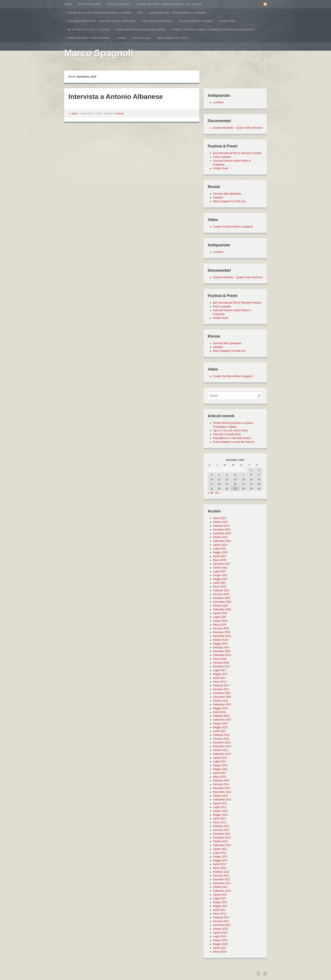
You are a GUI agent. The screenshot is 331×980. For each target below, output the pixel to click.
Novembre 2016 (222, 697)
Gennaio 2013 (221, 830)
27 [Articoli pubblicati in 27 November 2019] (235, 489)
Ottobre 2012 (220, 841)
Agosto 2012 (220, 849)
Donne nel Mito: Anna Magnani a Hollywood (169, 4)
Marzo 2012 (220, 868)
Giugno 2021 (220, 575)
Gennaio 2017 (221, 689)
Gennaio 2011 (221, 921)
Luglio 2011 (220, 898)
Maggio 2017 (220, 674)
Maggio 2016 (220, 708)
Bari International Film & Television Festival (237, 153)
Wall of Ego (141, 38)
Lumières (218, 102)
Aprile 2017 (219, 678)
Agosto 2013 (220, 803)
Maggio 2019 (220, 644)
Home (68, 4)
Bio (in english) (90, 4)
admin (75, 113)
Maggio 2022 (220, 552)
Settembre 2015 (222, 720)
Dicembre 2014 (222, 743)
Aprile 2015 (219, 731)
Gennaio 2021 (221, 594)
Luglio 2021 (220, 571)
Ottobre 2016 (220, 701)
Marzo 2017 (220, 682)
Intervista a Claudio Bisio (227, 434)
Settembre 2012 (222, 845)
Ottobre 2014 (220, 750)
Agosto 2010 (220, 933)
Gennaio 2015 (221, 739)
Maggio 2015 (220, 727)
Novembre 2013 (222, 792)
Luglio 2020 (220, 617)
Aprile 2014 (219, 773)
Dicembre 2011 (222, 879)
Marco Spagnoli (99, 53)
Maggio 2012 (220, 860)
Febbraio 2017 (221, 686)
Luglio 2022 (220, 549)
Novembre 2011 (222, 883)
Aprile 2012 (219, 864)
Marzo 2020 (220, 625)
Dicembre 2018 (222, 651)
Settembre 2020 (222, 609)
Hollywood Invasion (157, 21)
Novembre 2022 (222, 533)
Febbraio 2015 (221, 735)
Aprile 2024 (219, 518)
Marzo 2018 (220, 659)
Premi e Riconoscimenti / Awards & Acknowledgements (213, 30)
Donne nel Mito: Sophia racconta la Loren (99, 13)
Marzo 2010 (220, 952)
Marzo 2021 (220, 587)
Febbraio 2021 (221, 590)
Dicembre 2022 (222, 530)
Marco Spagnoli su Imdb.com (229, 201)
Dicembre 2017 (222, 667)
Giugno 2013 (220, 811)
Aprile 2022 (219, 556)
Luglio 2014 (220, 762)
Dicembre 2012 (222, 834)
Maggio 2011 (220, 906)
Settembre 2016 (222, 705)
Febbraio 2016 (221, 716)
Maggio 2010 (220, 944)
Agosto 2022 (220, 545)
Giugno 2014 (220, 765)
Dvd (140, 13)
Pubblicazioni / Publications (89, 38)
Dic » (218, 493)
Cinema (120, 113)
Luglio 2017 (220, 670)
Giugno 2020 (220, 621)
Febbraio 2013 (221, 826)
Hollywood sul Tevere (196, 21)
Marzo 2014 (220, 777)
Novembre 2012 (222, 838)
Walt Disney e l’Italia (173, 38)
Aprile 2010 (219, 948)
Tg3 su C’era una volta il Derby (230, 431)
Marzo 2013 (220, 822)
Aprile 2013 (219, 819)
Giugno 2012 (220, 857)
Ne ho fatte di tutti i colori (88, 30)
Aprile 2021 (219, 583)
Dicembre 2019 (222, 632)
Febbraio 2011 (221, 917)
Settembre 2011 (222, 891)
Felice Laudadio (222, 157)
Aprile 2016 (219, 712)
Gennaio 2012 (221, 876)
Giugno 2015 (220, 724)
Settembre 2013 (222, 800)
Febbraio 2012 (221, 872)
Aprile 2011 (219, 910)
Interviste (227, 21)
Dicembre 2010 (222, 925)
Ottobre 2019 (220, 640)
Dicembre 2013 (222, 788)
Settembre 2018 (222, 655)
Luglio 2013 (220, 807)
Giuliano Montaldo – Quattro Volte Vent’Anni (102, 21)
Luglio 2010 (220, 936)
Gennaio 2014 (221, 784)
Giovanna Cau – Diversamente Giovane (178, 13)
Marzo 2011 (220, 914)
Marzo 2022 (220, 560)
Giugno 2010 (220, 940)
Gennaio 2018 (221, 663)
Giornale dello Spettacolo (227, 194)
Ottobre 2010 (220, 929)
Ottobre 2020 (220, 606)
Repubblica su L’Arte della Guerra (232, 438)
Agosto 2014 (220, 758)
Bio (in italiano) (119, 4)
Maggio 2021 (220, 579)
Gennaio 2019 (221, 647)
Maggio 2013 (220, 815)
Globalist (218, 198)
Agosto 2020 (220, 613)
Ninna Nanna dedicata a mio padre (141, 30)
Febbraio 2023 (221, 526)
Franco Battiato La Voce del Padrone (234, 442)
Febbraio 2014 (221, 781)
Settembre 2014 (222, 754)
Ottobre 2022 (220, 537)
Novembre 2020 (222, 602)
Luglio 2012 (220, 853)
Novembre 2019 (222, 636)
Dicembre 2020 (222, 598)
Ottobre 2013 (220, 796)
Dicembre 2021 (222, 564)
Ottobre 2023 (220, 522)
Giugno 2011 (220, 902)
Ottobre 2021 (220, 568)
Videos (121, 38)
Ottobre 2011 (220, 887)
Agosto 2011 (220, 895)
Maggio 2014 (220, 769)
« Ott (210, 493)
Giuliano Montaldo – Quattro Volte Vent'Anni (238, 128)
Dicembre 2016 (222, 693)
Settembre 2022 (222, 541)
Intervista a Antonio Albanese (116, 97)
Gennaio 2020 (221, 628)
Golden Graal (220, 168)
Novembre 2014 (222, 746)
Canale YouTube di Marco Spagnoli (233, 227)
